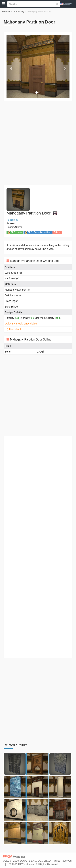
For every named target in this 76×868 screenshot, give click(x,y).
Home (7, 11)
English (66, 4)
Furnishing (19, 11)
